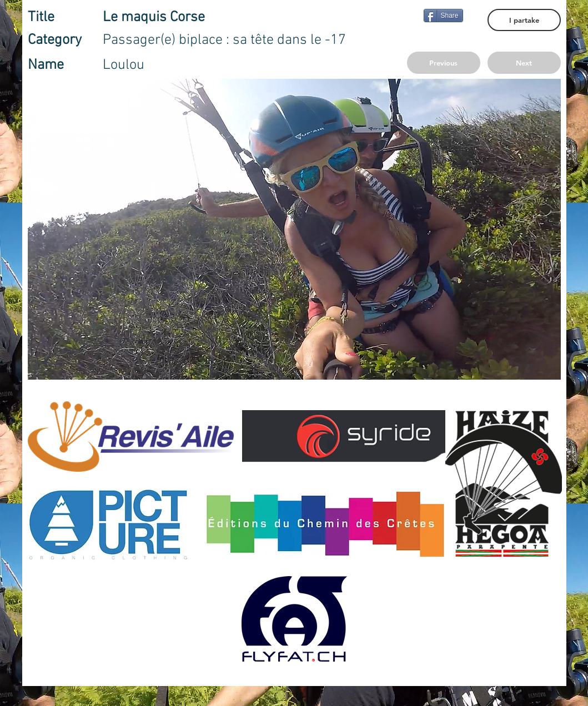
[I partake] (524, 20)
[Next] (524, 63)
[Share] (443, 16)
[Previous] (444, 63)
